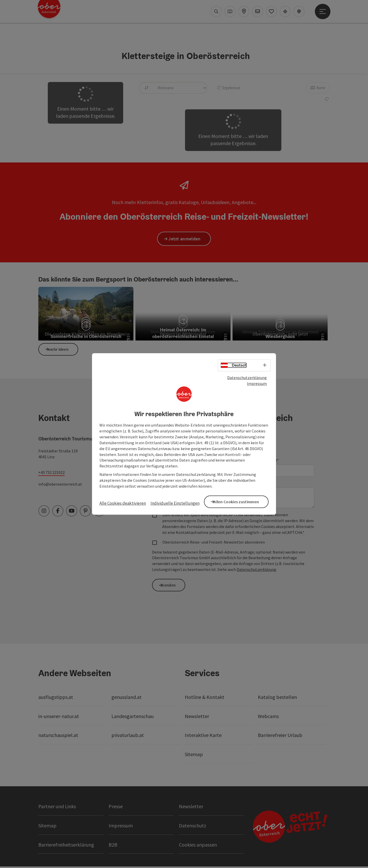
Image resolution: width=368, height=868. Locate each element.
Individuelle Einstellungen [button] (175, 503)
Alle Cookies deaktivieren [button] (123, 503)
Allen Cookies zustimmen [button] (240, 501)
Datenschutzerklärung (247, 379)
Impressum (257, 384)
